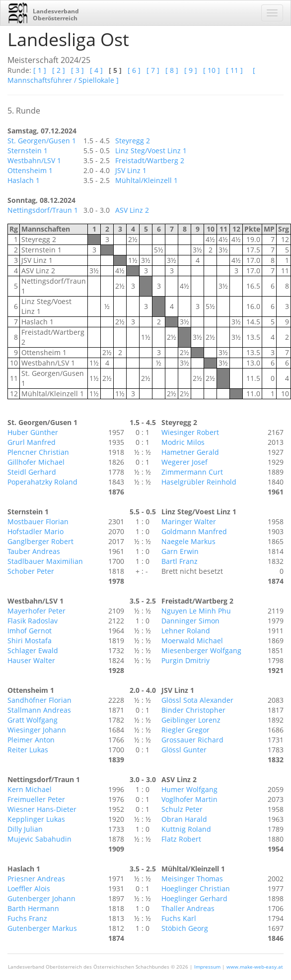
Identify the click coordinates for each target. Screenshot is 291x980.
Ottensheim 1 (30, 170)
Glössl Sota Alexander (197, 700)
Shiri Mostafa (30, 641)
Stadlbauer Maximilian (45, 561)
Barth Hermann (33, 908)
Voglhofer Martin (189, 799)
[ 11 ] (234, 70)
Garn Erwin (180, 551)
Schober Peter (31, 571)
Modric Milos (183, 442)
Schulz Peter (182, 809)
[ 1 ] (40, 70)
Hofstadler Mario (36, 531)
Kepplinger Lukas (36, 819)
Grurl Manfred (32, 442)
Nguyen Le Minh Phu (196, 611)
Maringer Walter (189, 521)
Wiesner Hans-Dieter (42, 809)
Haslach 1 (24, 180)
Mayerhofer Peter (36, 611)
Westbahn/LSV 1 (34, 160)
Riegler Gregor (185, 730)
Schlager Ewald (33, 650)
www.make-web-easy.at (255, 967)
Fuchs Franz (27, 918)
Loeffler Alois (29, 888)
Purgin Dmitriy (185, 660)
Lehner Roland (186, 631)
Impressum (207, 967)
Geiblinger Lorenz (191, 720)
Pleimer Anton (31, 740)
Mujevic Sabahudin (39, 839)
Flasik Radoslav (33, 621)
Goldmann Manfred (194, 531)
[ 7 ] (153, 70)
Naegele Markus (188, 541)
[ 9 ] (191, 70)
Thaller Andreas (188, 908)
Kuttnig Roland (186, 829)
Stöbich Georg (185, 928)
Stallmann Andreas (39, 710)
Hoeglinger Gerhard (194, 898)
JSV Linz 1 (131, 170)
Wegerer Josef (184, 462)
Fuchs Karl (179, 918)
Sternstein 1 (28, 151)
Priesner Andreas (36, 879)
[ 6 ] (134, 70)
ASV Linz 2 (132, 210)
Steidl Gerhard (32, 472)
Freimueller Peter (36, 799)
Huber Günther (33, 432)
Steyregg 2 (133, 141)
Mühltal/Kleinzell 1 (146, 180)
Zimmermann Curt (192, 472)
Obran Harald (184, 819)
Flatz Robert (181, 839)
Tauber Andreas (34, 551)
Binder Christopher (193, 710)
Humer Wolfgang (189, 789)
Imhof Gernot (30, 631)
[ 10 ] (212, 70)
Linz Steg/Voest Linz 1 (151, 151)
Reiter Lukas (28, 750)
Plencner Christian (38, 452)
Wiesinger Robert (190, 432)
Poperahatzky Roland (42, 482)
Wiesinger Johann (37, 730)
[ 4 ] (96, 70)
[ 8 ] (172, 70)
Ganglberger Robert (40, 541)
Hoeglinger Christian (196, 888)
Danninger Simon (190, 621)
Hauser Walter (31, 660)
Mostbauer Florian (38, 521)
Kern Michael (30, 789)
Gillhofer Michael (36, 462)
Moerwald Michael (192, 641)
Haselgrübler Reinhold (199, 482)
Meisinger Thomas (192, 879)
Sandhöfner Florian (39, 700)
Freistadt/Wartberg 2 (150, 160)
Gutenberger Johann (41, 898)
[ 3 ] (77, 70)
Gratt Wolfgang (33, 720)
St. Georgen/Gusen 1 (42, 141)
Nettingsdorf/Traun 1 (43, 210)
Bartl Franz (180, 561)
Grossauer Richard (192, 740)
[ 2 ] (59, 70)
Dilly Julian (25, 829)
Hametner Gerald (190, 452)
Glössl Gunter (184, 750)
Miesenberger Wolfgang (201, 650)
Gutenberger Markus (42, 928)
